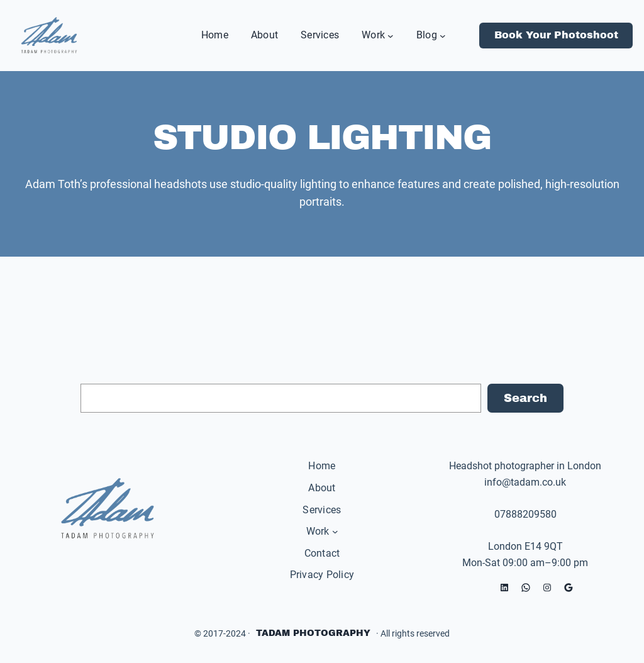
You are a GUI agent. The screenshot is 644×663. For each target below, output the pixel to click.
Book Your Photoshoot (556, 35)
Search (525, 398)
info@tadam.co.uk (525, 482)
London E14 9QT (525, 546)
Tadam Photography (313, 633)
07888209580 (525, 514)
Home (322, 466)
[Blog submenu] (443, 35)
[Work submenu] (391, 35)
